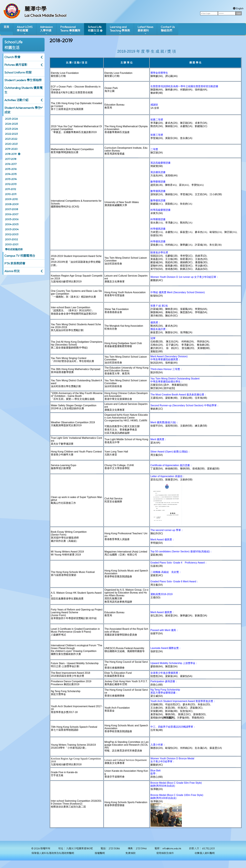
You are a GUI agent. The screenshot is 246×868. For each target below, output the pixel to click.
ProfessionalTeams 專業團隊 (70, 30)
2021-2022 (11, 139)
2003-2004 (12, 229)
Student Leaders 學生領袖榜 (23, 80)
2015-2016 (11, 169)
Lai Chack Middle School (45, 15)
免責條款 (131, 853)
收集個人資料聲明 (205, 853)
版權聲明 (100, 853)
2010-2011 (11, 194)
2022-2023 (11, 134)
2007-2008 (12, 209)
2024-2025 (11, 124)
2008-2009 (12, 204)
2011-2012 (11, 189)
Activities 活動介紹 (16, 100)
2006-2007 (12, 214)
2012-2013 (11, 184)
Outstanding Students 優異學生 (23, 90)
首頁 (6, 27)
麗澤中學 (35, 9)
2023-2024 (11, 129)
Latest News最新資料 (145, 30)
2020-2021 (11, 144)
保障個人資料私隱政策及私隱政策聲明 (53, 853)
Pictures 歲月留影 (16, 65)
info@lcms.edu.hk (172, 848)
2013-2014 (11, 179)
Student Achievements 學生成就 (23, 110)
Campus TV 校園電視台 (20, 256)
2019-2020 (11, 149)
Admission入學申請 (46, 30)
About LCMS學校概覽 (25, 30)
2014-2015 (11, 174)
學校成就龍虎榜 (14, 249)
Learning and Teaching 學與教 (120, 30)
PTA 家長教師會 (15, 263)
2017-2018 (11, 159)
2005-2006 (12, 219)
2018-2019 (11, 154)
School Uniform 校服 (18, 72)
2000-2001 (12, 244)
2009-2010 (11, 199)
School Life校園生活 (95, 30)
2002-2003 (12, 234)
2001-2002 (11, 239)
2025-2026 (11, 119)
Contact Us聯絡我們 (168, 29)
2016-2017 (11, 164)
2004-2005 (12, 224)
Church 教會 (12, 57)
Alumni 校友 (12, 271)
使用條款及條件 (165, 853)
